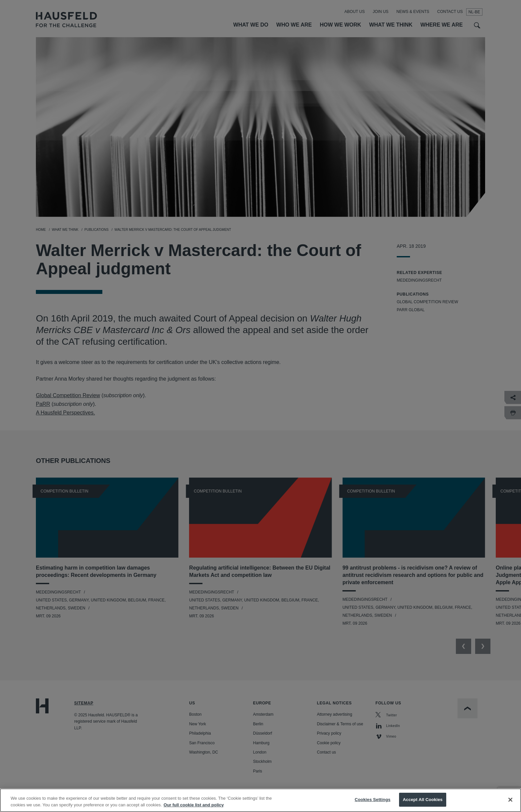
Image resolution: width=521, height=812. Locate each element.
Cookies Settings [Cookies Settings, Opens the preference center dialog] (373, 805)
